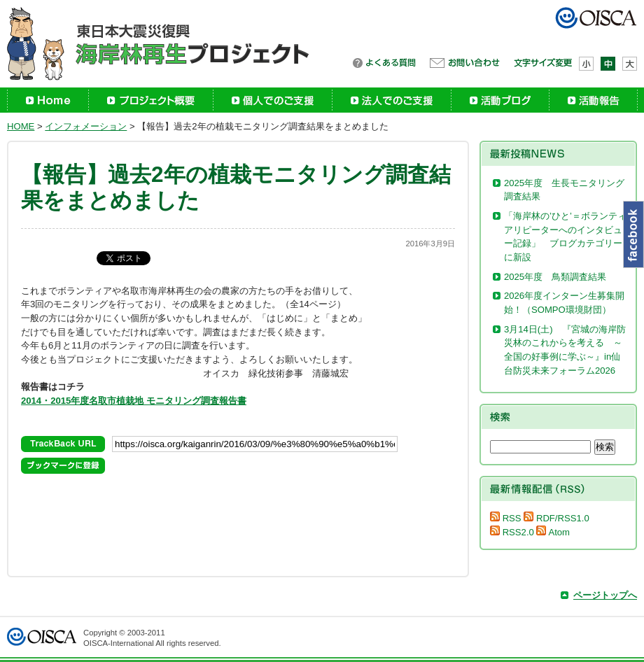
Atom (553, 532)
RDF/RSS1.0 (556, 518)
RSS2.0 (512, 532)
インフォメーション (86, 126)
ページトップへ (605, 595)
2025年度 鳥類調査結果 (555, 277)
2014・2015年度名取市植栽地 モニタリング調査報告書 (134, 401)
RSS (506, 518)
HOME (21, 126)
